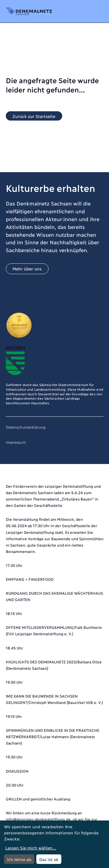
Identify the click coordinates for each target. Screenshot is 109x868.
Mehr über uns (27, 269)
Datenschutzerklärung (26, 427)
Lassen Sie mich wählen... (31, 848)
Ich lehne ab (19, 859)
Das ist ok (49, 859)
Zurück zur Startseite (34, 116)
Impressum (16, 442)
